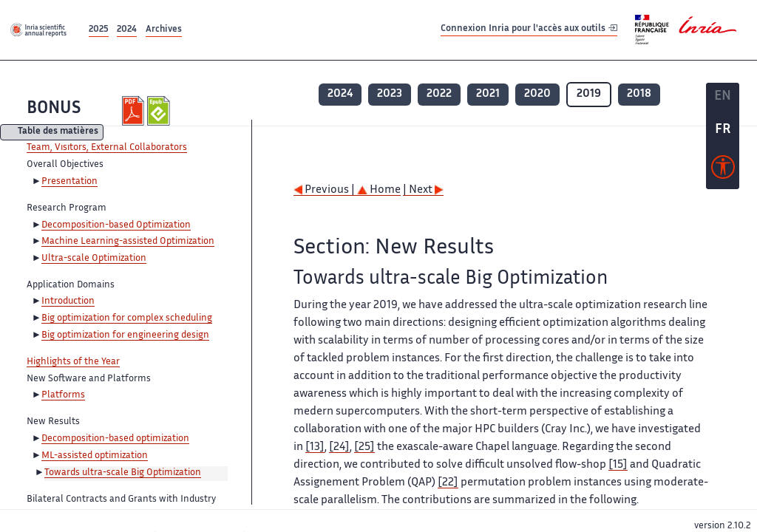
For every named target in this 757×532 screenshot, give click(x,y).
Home (379, 190)
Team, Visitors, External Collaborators (107, 148)
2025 (99, 30)
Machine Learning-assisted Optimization (128, 242)
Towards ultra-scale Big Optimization (123, 473)
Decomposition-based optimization (115, 439)
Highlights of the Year (73, 362)
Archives (164, 30)
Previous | (325, 190)
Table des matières (58, 133)
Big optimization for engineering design (125, 335)
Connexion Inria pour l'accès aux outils (529, 29)
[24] (339, 447)
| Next (423, 190)
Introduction (68, 301)
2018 (639, 94)
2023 (390, 94)
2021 (488, 94)
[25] (364, 447)
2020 (537, 94)
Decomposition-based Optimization (116, 225)
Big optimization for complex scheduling (127, 318)
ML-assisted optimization (95, 456)
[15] (618, 465)
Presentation (69, 182)
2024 (127, 30)
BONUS (54, 109)
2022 (439, 94)
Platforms (63, 395)
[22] (448, 483)
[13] (315, 447)
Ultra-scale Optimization (94, 259)
